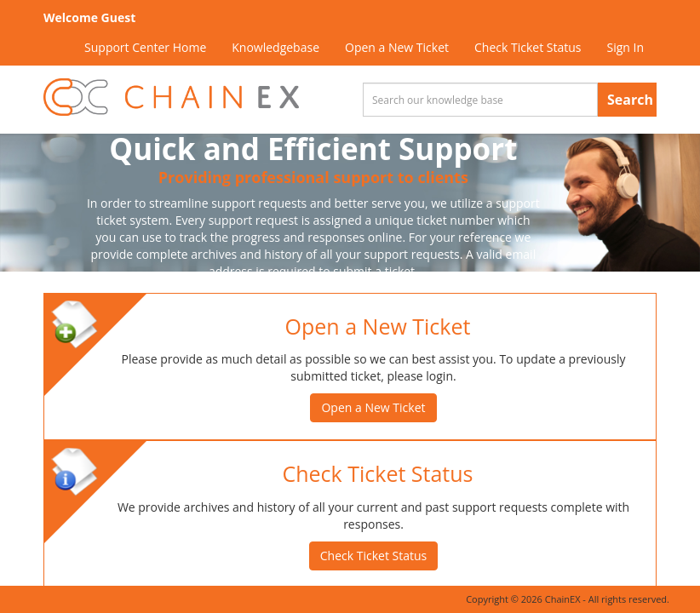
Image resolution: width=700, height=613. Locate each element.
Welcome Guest (89, 17)
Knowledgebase (275, 47)
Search (630, 100)
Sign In (625, 47)
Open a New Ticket (397, 47)
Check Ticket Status (528, 47)
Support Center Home (145, 47)
